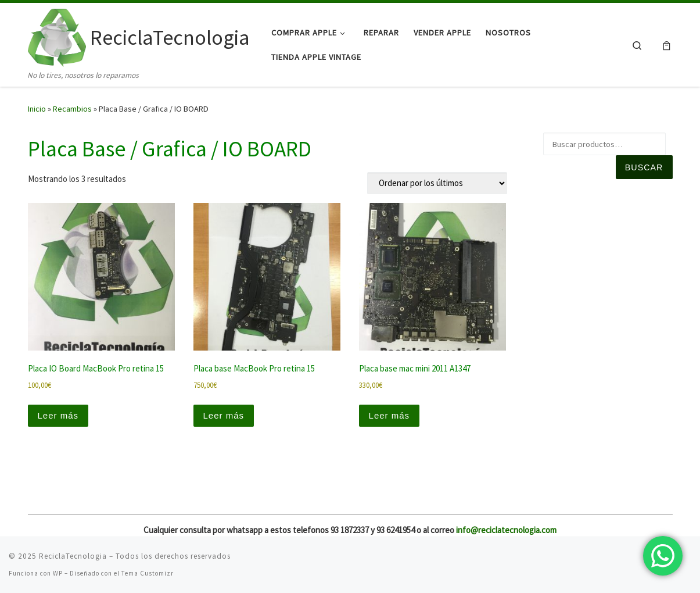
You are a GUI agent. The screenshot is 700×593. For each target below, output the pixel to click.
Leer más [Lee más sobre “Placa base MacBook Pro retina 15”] (224, 415)
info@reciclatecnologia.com (506, 530)
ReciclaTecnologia (73, 556)
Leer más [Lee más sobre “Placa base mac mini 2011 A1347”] (390, 415)
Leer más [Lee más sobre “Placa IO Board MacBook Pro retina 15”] (58, 415)
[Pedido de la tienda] (437, 183)
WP (58, 573)
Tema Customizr (148, 573)
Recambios (72, 109)
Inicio (37, 109)
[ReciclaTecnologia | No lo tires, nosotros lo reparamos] (57, 36)
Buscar (644, 167)
